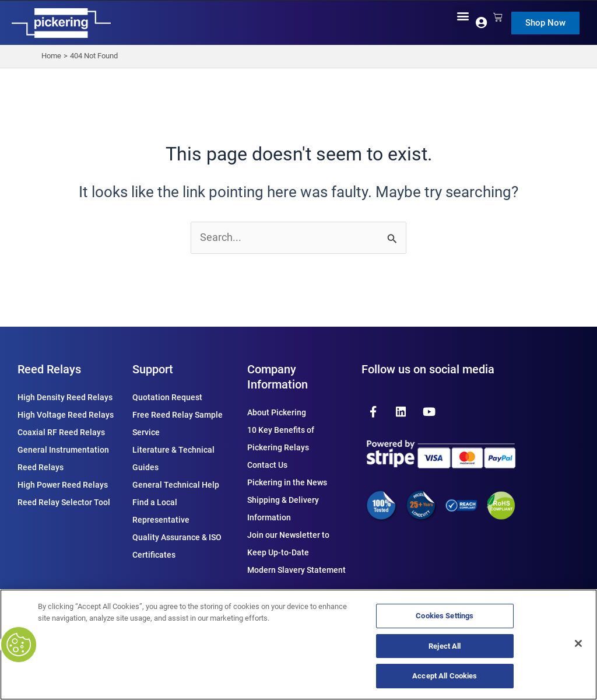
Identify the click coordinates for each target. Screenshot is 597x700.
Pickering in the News (287, 482)
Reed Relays (49, 369)
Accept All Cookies (445, 676)
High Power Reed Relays (63, 485)
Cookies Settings (445, 616)
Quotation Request (167, 397)
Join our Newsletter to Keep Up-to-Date (288, 544)
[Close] (578, 643)
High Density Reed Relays (65, 397)
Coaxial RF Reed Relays (61, 432)
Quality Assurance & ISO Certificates (177, 546)
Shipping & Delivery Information (283, 509)
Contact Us (267, 465)
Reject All (445, 646)
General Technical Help (176, 485)
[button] (463, 16)
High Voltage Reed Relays (66, 415)
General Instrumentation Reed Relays (63, 459)
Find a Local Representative (161, 511)
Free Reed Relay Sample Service (178, 423)
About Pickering (277, 412)
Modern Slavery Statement (296, 570)
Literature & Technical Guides (173, 459)
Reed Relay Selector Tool (64, 502)
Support (153, 369)
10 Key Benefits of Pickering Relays (281, 439)
